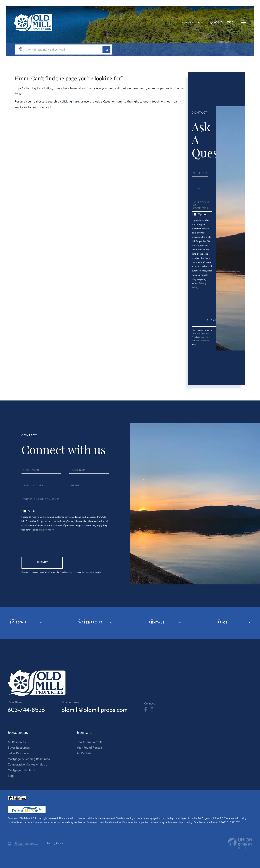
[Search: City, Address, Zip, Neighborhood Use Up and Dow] (63, 50)
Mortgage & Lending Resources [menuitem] (29, 759)
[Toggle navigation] (244, 22)
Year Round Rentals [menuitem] (90, 748)
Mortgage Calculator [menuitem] (22, 770)
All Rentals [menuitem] (84, 753)
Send (212, 321)
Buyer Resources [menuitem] (19, 748)
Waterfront (91, 623)
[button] (106, 50)
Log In (199, 23)
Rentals (157, 623)
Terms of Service (202, 341)
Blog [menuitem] (11, 776)
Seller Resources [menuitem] (19, 753)
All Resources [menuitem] (17, 742)
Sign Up (186, 23)
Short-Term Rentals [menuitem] (90, 742)
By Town (18, 623)
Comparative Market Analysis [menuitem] (27, 764)
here (76, 101)
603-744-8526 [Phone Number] (222, 22)
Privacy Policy (204, 337)
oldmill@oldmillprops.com (94, 710)
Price (223, 623)
